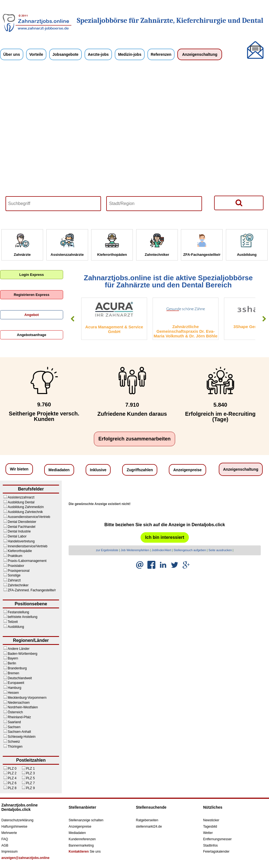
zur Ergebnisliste (107, 550)
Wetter (208, 833)
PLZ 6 (12, 783)
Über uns (12, 54)
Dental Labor (17, 536)
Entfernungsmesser (217, 839)
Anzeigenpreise (187, 470)
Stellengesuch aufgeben (190, 550)
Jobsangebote (65, 54)
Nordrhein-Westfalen (23, 707)
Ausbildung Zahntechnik (25, 512)
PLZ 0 (12, 769)
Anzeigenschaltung (200, 54)
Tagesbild (210, 827)
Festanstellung (18, 612)
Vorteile (36, 54)
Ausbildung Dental (21, 502)
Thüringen (15, 747)
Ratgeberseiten (147, 820)
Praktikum (15, 556)
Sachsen (14, 727)
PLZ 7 (30, 783)
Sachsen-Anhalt (19, 732)
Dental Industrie (19, 531)
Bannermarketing (81, 845)
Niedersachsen (19, 703)
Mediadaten (59, 470)
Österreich (15, 712)
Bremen (13, 673)
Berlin (12, 663)
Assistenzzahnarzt (21, 497)
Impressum (9, 852)
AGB (5, 845)
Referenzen (161, 54)
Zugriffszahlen (140, 470)
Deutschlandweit (20, 678)
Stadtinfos (210, 845)
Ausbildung (16, 627)
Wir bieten (19, 469)
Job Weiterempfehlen (135, 550)
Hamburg (14, 688)
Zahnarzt (14, 580)
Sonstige (14, 575)
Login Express (32, 275)
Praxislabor (16, 566)
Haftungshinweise (14, 827)
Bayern (13, 658)
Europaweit (16, 683)
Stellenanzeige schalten (86, 820)
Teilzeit (13, 622)
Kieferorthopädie (20, 551)
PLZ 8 (12, 788)
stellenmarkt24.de (149, 827)
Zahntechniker (18, 585)
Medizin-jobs (130, 54)
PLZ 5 (30, 778)
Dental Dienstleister (22, 522)
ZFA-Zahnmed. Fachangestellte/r (32, 590)
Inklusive (98, 470)
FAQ (5, 839)
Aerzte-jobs (98, 54)
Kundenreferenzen (82, 839)
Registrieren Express (32, 295)
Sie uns (85, 852)
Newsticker (211, 820)
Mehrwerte (9, 833)
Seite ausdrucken (220, 550)
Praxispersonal (19, 571)
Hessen (13, 693)
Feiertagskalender (216, 852)
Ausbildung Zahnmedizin (26, 507)
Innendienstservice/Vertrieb (28, 546)
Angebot (32, 315)
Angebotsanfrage (32, 335)
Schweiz (14, 742)
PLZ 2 (12, 773)
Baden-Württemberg (23, 654)
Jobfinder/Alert (162, 550)
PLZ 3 (30, 773)
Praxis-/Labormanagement (27, 561)
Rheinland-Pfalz (19, 717)
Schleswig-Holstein (22, 737)
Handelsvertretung (21, 541)
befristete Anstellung (23, 617)
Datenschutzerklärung (17, 820)
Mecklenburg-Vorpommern (27, 698)
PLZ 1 (30, 769)
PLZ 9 (30, 788)
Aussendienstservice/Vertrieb (29, 517)
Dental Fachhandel (22, 527)
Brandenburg (17, 668)
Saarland (14, 722)
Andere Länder (19, 649)
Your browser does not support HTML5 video (134, 144)
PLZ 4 (12, 778)
